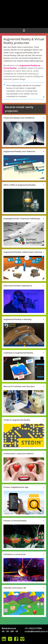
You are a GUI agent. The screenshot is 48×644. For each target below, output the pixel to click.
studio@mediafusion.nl (36, 631)
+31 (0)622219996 (33, 628)
